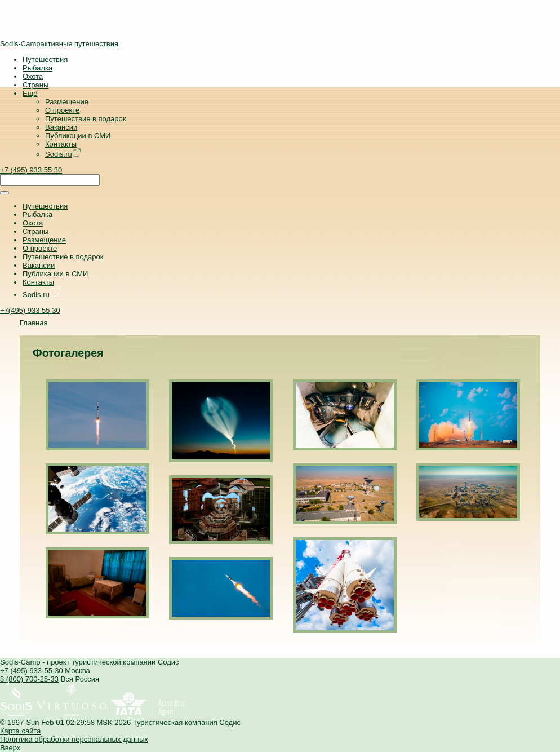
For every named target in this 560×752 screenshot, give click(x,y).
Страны (35, 85)
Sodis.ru (63, 154)
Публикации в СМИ (78, 136)
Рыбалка (37, 68)
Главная (34, 323)
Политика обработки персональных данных (74, 739)
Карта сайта (20, 731)
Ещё (30, 93)
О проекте (62, 110)
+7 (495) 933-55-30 (32, 671)
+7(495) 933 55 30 (30, 310)
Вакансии (61, 127)
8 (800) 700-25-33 (29, 679)
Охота (33, 76)
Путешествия (45, 59)
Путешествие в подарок (85, 119)
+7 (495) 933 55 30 (31, 170)
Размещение (67, 102)
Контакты (61, 144)
